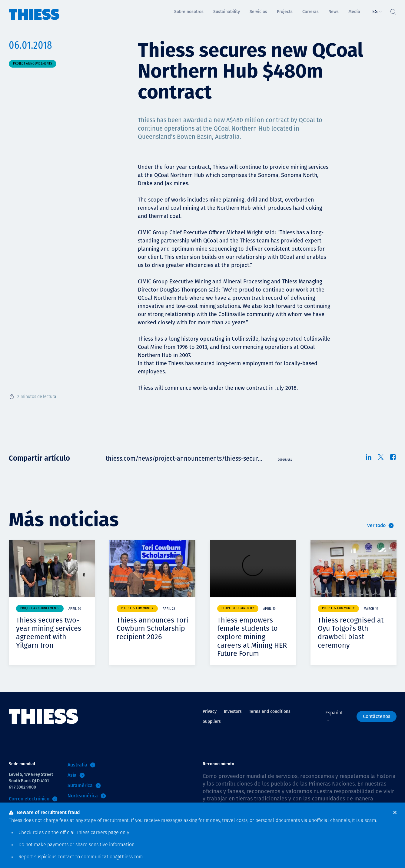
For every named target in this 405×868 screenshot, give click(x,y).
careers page (105, 833)
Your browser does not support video (253, 569)
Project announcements (33, 64)
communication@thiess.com (112, 857)
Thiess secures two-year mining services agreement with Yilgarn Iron (49, 633)
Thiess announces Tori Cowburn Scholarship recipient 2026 (151, 633)
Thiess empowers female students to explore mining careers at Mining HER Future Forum (253, 637)
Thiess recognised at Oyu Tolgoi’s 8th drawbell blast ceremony (351, 633)
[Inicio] (34, 10)
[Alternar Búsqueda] (393, 10)
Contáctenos (377, 716)
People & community (137, 608)
